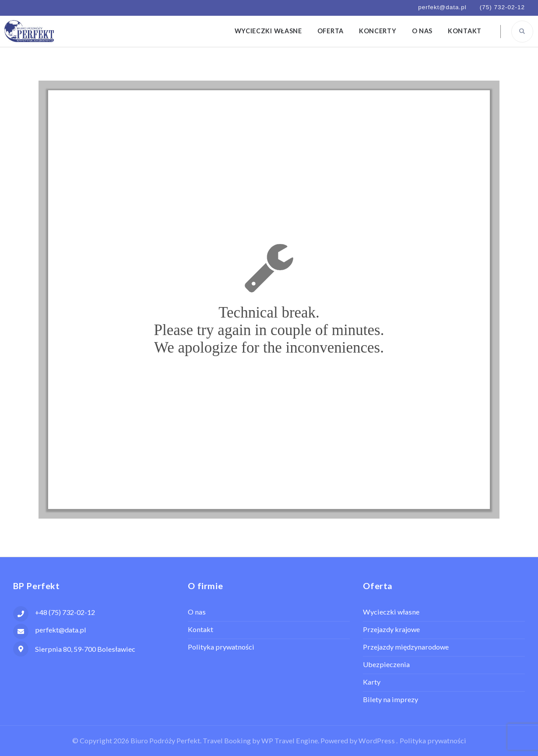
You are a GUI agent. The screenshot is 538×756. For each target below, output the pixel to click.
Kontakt (465, 31)
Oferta (331, 31)
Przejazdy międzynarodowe (406, 647)
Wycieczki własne (268, 31)
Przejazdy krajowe (391, 629)
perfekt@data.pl (442, 7)
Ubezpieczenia (386, 664)
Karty (372, 682)
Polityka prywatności (221, 647)
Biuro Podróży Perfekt (165, 740)
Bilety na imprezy (390, 699)
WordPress (377, 740)
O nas (422, 31)
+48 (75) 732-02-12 (65, 612)
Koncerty (378, 31)
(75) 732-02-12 (502, 7)
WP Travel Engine (290, 740)
